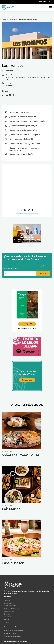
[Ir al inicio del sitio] (8, 9)
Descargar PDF (27, 324)
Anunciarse (43, 2)
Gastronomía (8, 603)
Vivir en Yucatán (9, 611)
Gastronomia (13, 20)
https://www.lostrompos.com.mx (27, 213)
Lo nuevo (7, 622)
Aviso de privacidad (10, 633)
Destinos (7, 600)
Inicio (4, 20)
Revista (6, 619)
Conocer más (27, 380)
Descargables (9, 617)
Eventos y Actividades (11, 609)
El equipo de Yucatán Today (13, 636)
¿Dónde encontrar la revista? (27, 328)
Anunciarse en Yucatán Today (13, 631)
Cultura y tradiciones (11, 606)
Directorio (7, 614)
